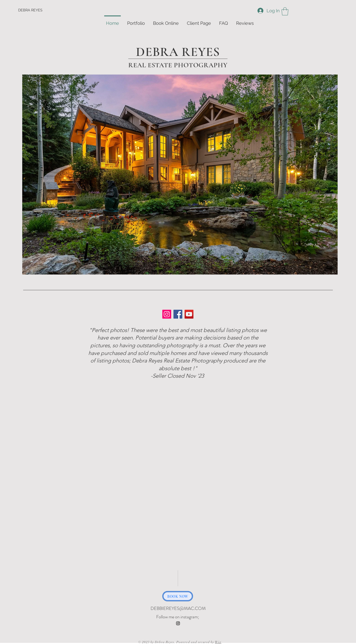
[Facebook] (178, 314)
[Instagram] (167, 314)
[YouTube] (189, 314)
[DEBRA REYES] (35, 10)
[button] (285, 11)
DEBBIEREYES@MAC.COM (178, 608)
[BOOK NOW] (178, 596)
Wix (218, 642)
